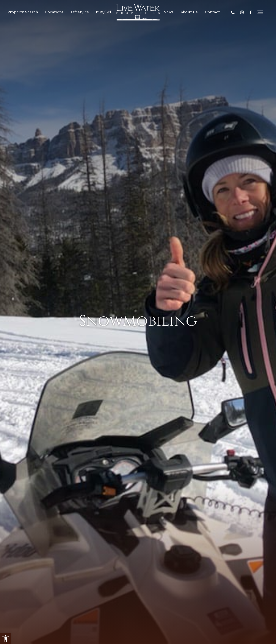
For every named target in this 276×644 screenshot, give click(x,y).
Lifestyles (80, 12)
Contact (212, 12)
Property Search (23, 12)
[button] (6, 638)
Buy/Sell (104, 12)
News (169, 12)
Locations (54, 12)
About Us (189, 12)
